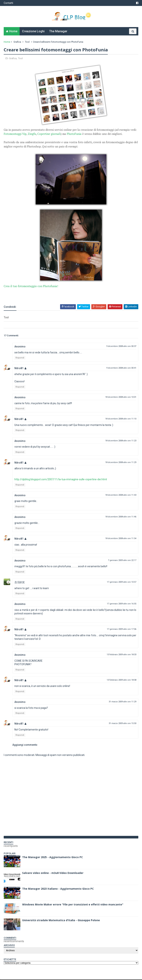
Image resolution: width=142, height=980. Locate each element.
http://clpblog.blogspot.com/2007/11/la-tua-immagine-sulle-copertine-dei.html (61, 480)
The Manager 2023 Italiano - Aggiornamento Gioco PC (58, 889)
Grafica (17, 42)
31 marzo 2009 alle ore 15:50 (122, 724)
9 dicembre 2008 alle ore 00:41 (121, 368)
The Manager (58, 32)
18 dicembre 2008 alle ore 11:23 (121, 441)
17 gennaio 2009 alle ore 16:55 (122, 604)
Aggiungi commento (25, 745)
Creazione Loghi (33, 32)
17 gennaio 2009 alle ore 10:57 (122, 582)
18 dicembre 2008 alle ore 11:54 (121, 539)
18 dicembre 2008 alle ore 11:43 (121, 495)
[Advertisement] (47, 294)
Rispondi (20, 358)
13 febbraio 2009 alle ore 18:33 (121, 655)
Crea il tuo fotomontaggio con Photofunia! (31, 286)
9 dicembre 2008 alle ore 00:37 (121, 347)
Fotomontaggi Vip (15, 134)
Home (13, 32)
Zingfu (32, 134)
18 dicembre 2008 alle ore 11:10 (121, 419)
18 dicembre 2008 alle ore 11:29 (121, 463)
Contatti (8, 3)
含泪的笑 (20, 583)
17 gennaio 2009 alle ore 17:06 (122, 629)
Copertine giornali (49, 134)
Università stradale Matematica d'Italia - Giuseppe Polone (61, 921)
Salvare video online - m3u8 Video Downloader (53, 873)
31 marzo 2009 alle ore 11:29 (122, 702)
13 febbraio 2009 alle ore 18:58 (121, 680)
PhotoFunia (74, 134)
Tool (27, 42)
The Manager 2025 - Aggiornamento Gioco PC (53, 857)
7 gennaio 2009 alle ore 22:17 (122, 561)
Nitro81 (19, 369)
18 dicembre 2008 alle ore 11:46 (121, 517)
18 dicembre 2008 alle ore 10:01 (121, 397)
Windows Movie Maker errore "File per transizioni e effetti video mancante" (73, 905)
